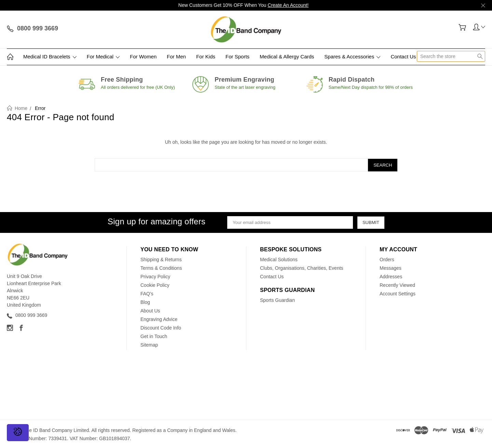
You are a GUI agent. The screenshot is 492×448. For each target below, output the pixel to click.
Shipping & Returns (161, 259)
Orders (387, 259)
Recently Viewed (397, 284)
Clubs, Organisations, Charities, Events (302, 267)
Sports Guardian (277, 299)
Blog (145, 302)
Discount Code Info (161, 327)
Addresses (391, 276)
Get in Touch (154, 336)
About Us (150, 310)
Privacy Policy (155, 276)
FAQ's (147, 293)
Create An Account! (288, 5)
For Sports (237, 57)
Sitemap (149, 344)
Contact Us (403, 57)
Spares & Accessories (352, 57)
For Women (143, 57)
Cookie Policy (155, 284)
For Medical (103, 57)
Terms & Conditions (161, 267)
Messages (391, 267)
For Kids (206, 57)
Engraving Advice (159, 319)
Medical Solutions (279, 259)
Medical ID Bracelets (50, 57)
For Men (176, 57)
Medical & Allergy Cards (287, 57)
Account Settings (398, 293)
